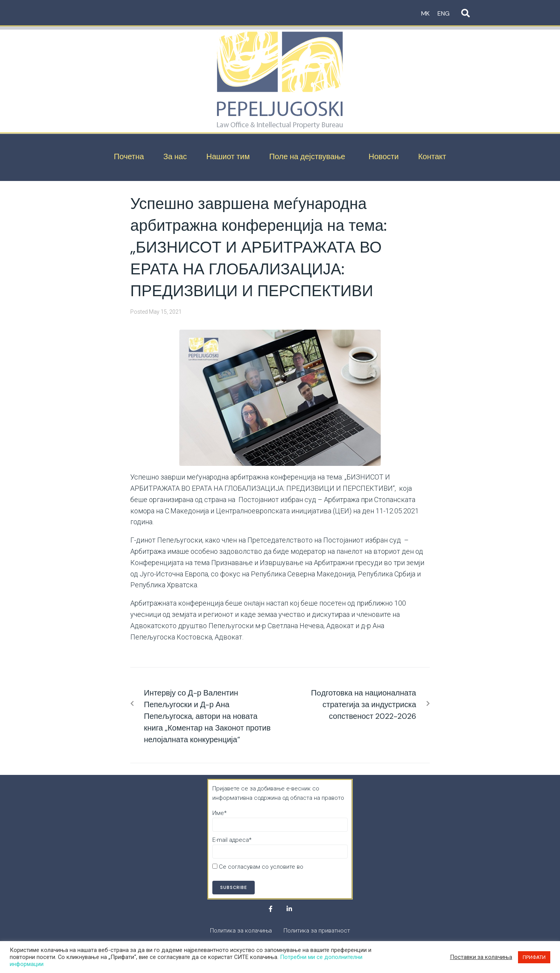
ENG (444, 13)
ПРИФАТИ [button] (534, 957)
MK (425, 13)
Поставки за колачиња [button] (481, 957)
